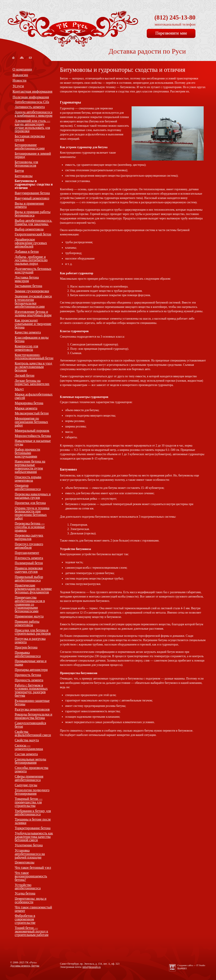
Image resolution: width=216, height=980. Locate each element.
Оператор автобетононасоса (28, 487)
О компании (22, 69)
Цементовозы (25, 862)
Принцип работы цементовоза (27, 623)
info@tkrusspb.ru (92, 967)
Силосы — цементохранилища (29, 747)
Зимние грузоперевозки (32, 291)
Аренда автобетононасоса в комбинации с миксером (34, 114)
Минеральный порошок (32, 431)
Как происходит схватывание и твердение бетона (33, 324)
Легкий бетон (25, 375)
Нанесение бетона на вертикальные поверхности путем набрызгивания (30, 466)
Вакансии (20, 75)
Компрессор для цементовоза (26, 348)
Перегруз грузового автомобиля (29, 546)
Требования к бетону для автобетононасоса (33, 813)
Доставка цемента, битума (25, 966)
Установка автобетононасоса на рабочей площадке (30, 854)
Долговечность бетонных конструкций (33, 270)
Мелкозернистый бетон (32, 413)
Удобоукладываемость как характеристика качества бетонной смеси (34, 837)
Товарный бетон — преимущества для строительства (29, 802)
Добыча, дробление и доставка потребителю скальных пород (31, 260)
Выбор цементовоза (29, 229)
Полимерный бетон (29, 563)
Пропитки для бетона (30, 503)
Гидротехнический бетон (33, 234)
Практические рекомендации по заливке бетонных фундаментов (33, 589)
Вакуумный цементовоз (32, 198)
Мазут (19, 389)
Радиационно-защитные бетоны (32, 702)
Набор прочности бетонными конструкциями (27, 453)
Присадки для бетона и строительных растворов (33, 632)
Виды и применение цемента (29, 205)
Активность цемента (30, 107)
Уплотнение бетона (29, 845)
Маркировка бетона (29, 403)
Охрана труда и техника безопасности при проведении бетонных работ (32, 513)
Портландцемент (27, 553)
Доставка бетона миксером (27, 279)
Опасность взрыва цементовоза (28, 479)
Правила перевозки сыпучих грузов (29, 570)
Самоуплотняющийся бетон (30, 725)
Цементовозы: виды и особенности (31, 900)
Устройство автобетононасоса (28, 887)
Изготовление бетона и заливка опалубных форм (33, 313)
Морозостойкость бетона (33, 436)
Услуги (18, 86)
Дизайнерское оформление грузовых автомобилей (31, 243)
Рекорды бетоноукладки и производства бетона (33, 716)
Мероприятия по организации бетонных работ (31, 422)
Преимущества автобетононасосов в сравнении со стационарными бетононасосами (30, 604)
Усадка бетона (25, 893)
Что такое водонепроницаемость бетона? (31, 876)
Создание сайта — (191, 965)
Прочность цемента (29, 680)
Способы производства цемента (31, 769)
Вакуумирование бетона (32, 193)
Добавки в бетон (27, 252)
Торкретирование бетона (33, 828)
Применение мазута (29, 616)
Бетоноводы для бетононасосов (26, 164)
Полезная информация (31, 97)
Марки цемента (26, 408)
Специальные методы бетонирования (30, 761)
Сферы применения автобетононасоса (29, 778)
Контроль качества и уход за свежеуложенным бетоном (33, 367)
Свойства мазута (27, 740)
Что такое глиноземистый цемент (33, 909)
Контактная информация (32, 91)
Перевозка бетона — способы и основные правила (30, 527)
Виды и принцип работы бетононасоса (33, 214)
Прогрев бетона (26, 647)
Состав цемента (26, 754)
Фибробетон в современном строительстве (25, 919)
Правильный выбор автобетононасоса (29, 579)
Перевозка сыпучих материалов (29, 537)
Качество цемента (28, 332)
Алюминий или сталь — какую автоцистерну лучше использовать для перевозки (32, 126)
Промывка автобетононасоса (28, 654)
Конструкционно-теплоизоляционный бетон (34, 357)
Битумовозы (24, 176)
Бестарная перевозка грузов (30, 138)
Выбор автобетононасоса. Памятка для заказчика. (33, 222)
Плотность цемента (29, 558)
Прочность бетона (28, 675)
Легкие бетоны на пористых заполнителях (32, 382)
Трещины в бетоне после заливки (33, 821)
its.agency (182, 968)
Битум (19, 171)
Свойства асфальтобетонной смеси (33, 733)
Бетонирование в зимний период (33, 155)
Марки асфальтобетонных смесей (34, 396)
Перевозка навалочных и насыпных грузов (33, 496)
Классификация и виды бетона (32, 339)
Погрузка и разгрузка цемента (30, 640)
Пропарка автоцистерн (31, 670)
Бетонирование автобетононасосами (30, 147)
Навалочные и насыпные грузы (33, 442)
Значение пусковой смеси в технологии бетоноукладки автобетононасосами (33, 301)
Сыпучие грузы (26, 785)
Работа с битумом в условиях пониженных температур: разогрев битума (31, 690)
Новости (19, 80)
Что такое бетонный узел (33, 868)
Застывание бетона (28, 286)
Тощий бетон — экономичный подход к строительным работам (31, 931)
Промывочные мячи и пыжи (31, 663)
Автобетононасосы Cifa (32, 102)
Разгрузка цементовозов (32, 709)
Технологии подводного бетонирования (32, 792)
